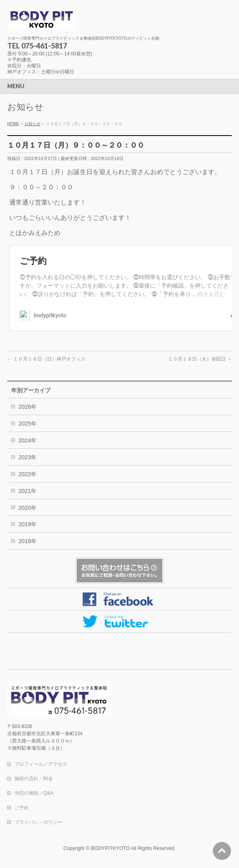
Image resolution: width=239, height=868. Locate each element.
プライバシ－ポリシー (38, 822)
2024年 (27, 440)
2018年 (27, 541)
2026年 (27, 407)
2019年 (27, 524)
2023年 (27, 457)
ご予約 (22, 808)
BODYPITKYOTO (110, 848)
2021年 (27, 491)
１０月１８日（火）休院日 (200, 359)
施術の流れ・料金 (34, 779)
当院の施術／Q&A (34, 793)
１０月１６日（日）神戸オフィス (46, 359)
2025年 (27, 424)
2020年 (27, 508)
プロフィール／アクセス (41, 764)
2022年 (27, 474)
